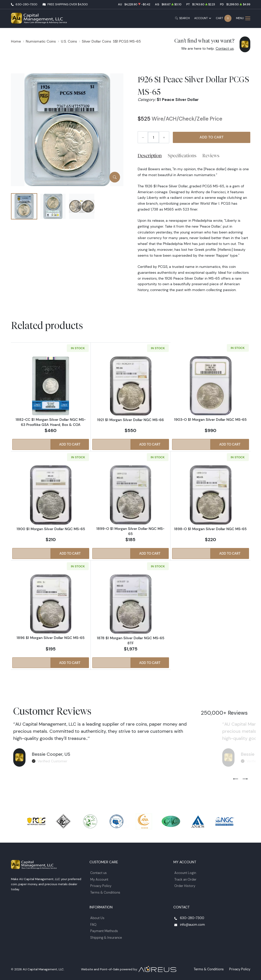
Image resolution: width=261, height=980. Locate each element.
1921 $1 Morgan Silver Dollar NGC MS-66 (130, 420)
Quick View (31, 445)
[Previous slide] (236, 778)
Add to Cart (212, 137)
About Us (97, 916)
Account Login (185, 872)
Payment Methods (103, 929)
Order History (184, 885)
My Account (99, 878)
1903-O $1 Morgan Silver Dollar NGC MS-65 (210, 420)
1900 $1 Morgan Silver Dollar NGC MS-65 (51, 529)
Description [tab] (150, 155)
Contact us (225, 48)
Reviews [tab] (211, 155)
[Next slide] (245, 778)
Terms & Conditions (104, 891)
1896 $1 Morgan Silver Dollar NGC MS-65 (51, 637)
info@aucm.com (192, 922)
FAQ (93, 922)
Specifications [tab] (182, 155)
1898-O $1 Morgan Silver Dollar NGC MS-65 (210, 529)
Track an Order (185, 878)
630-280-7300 (26, 4)
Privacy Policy (100, 885)
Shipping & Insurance (105, 935)
